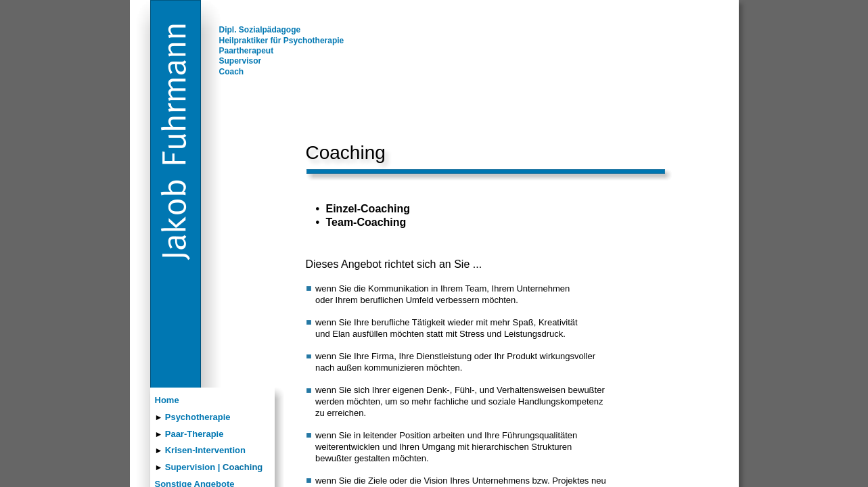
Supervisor (241, 61)
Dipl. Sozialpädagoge (260, 30)
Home (167, 400)
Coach (232, 72)
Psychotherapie (198, 417)
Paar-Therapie (195, 434)
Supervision (190, 467)
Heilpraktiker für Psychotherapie (282, 41)
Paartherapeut (247, 51)
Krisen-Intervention (205, 450)
